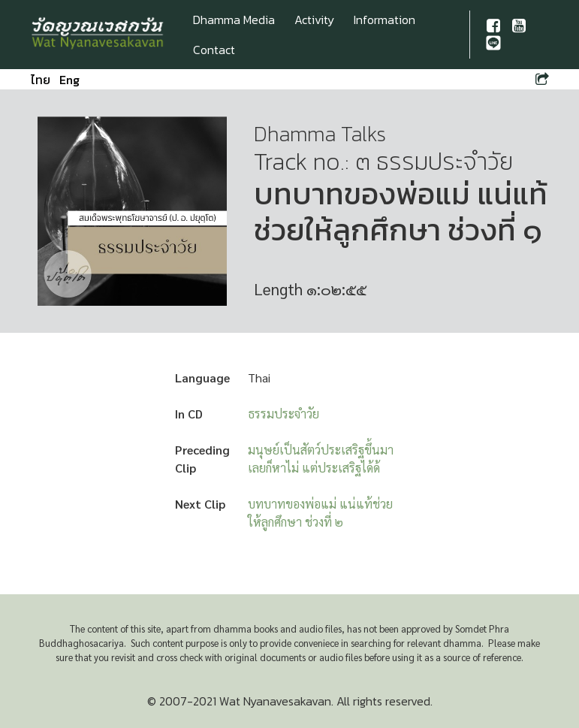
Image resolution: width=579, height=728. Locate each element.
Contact (214, 50)
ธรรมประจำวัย (283, 414)
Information (384, 20)
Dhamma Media (234, 20)
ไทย (41, 80)
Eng (69, 80)
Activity (314, 20)
